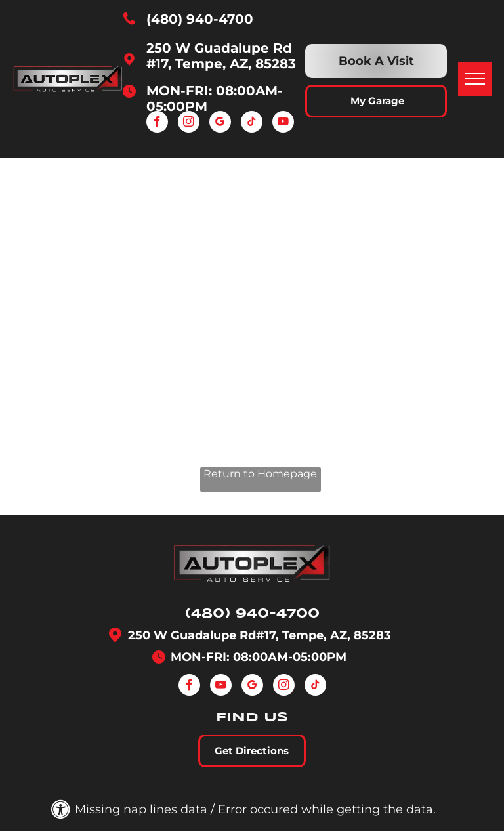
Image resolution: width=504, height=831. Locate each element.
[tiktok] (252, 123)
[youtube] (283, 123)
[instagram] (189, 123)
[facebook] (157, 123)
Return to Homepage (260, 474)
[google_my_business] (220, 123)
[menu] (475, 79)
